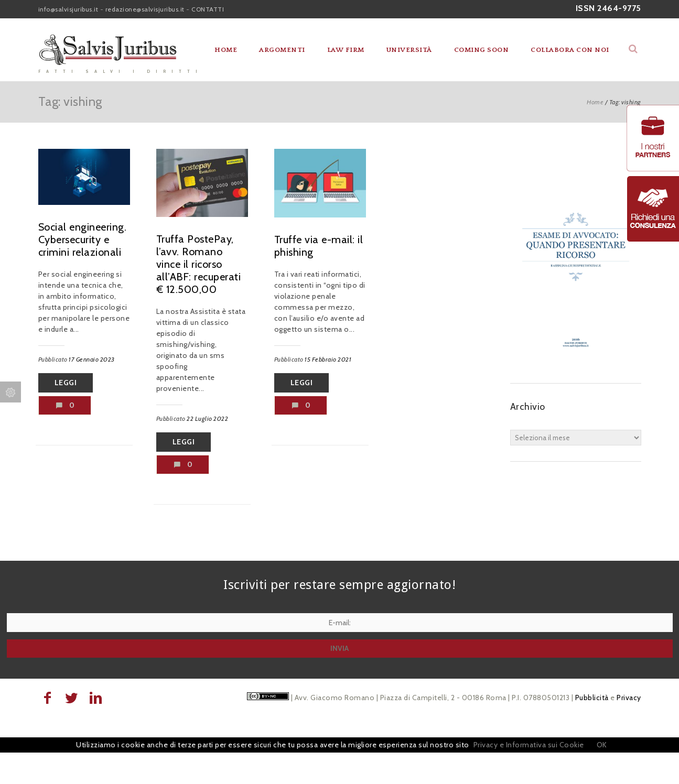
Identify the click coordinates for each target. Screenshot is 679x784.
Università (409, 50)
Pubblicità (592, 698)
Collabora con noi (570, 50)
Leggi (66, 383)
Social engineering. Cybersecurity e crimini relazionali (83, 239)
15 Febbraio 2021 (328, 359)
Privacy (629, 698)
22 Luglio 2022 (207, 418)
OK (602, 745)
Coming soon (482, 50)
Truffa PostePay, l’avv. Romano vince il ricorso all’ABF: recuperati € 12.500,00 (199, 264)
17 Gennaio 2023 (92, 359)
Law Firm (346, 50)
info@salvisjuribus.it (68, 9)
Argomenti (282, 50)
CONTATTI (208, 9)
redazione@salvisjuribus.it (145, 9)
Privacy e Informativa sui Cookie (529, 745)
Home (226, 50)
